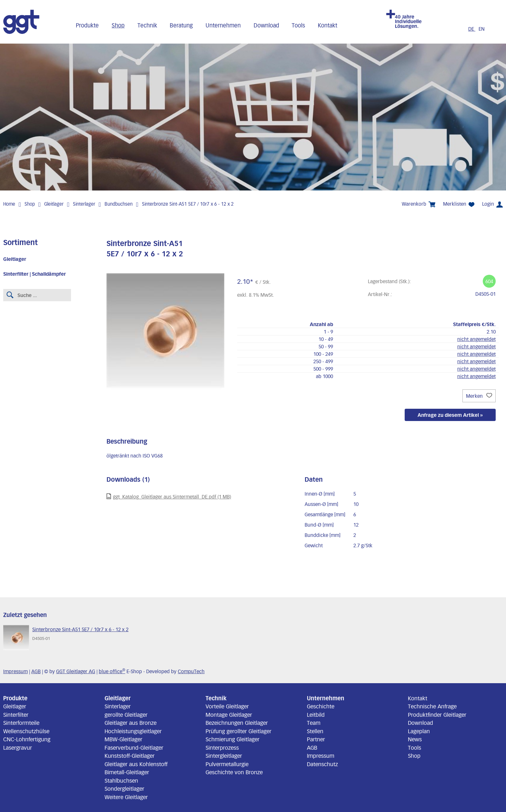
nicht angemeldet (476, 339)
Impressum (15, 671)
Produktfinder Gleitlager (437, 714)
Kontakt (328, 25)
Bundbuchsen (119, 204)
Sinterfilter (16, 714)
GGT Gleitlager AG (76, 671)
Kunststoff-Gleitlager (130, 755)
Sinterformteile (21, 723)
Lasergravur (18, 747)
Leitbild (316, 714)
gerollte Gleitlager (126, 714)
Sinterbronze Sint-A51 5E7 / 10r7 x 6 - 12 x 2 (188, 204)
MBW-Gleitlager (123, 739)
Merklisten (459, 204)
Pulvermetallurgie (227, 764)
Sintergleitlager (224, 755)
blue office (112, 671)
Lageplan (419, 731)
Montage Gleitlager (229, 714)
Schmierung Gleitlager (233, 739)
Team (314, 723)
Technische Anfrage (432, 706)
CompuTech (191, 671)
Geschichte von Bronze (234, 772)
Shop (118, 25)
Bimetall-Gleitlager (127, 772)
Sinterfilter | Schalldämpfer (35, 274)
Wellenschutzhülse (26, 731)
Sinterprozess (222, 747)
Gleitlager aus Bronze (131, 723)
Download (266, 25)
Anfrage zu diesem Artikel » (450, 415)
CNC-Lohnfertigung (27, 739)
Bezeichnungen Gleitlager (237, 723)
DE (472, 29)
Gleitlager (54, 204)
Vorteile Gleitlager (227, 706)
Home (9, 204)
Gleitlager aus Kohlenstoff (136, 764)
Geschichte (321, 706)
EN (482, 29)
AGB (36, 671)
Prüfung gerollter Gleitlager (238, 731)
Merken (479, 396)
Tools (298, 25)
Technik (147, 25)
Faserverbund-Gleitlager (134, 747)
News (415, 739)
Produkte (87, 25)
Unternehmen (223, 25)
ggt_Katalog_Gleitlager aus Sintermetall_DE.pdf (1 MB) (169, 496)
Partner (316, 739)
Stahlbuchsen (121, 780)
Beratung (181, 25)
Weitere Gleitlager (126, 797)
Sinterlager (84, 204)
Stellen (315, 731)
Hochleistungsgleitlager (133, 731)
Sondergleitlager (124, 788)
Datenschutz (322, 764)
